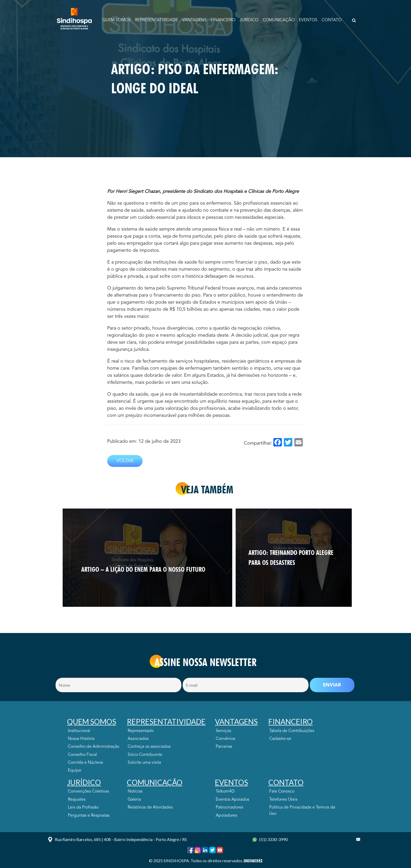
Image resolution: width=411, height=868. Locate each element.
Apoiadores (226, 816)
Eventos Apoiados (232, 800)
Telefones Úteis (283, 800)
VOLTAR (125, 461)
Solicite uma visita (144, 763)
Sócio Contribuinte (145, 755)
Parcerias (224, 747)
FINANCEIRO (223, 20)
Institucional (79, 731)
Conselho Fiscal (82, 755)
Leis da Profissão (83, 807)
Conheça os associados (149, 747)
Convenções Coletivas (88, 791)
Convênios (226, 739)
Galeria (134, 800)
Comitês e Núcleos (85, 763)
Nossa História (81, 739)
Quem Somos (117, 20)
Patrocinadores (229, 807)
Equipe (75, 771)
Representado (141, 731)
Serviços (223, 731)
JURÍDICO (249, 20)
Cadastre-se (280, 739)
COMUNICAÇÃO (279, 20)
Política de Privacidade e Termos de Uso (302, 811)
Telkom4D (225, 791)
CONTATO (332, 20)
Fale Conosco (282, 791)
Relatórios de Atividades (150, 807)
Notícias (135, 791)
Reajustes (77, 800)
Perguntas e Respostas (89, 816)
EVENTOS (308, 20)
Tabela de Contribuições (292, 731)
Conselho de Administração (94, 747)
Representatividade (156, 20)
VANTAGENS (194, 20)
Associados (138, 739)
